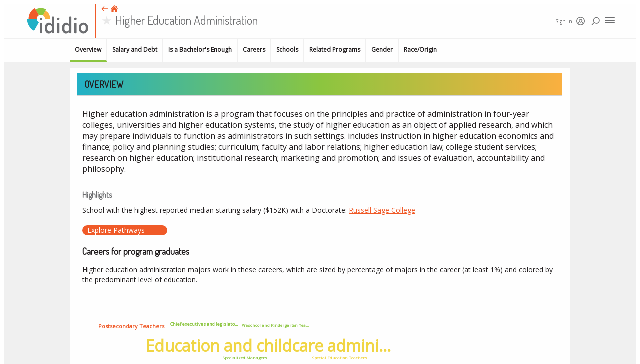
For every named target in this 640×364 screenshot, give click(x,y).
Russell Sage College (382, 210)
